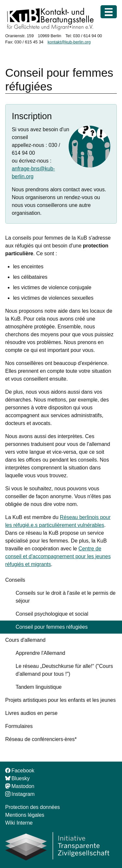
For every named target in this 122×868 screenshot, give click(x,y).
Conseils (15, 580)
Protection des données (33, 807)
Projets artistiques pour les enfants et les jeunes (61, 700)
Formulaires (19, 726)
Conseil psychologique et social (52, 614)
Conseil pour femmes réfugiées (52, 627)
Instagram (20, 794)
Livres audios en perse (31, 713)
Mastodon (20, 786)
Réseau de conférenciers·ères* (41, 739)
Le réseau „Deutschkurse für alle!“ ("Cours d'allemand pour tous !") (64, 670)
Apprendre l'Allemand (40, 653)
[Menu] (109, 12)
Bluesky (17, 778)
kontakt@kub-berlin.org (69, 42)
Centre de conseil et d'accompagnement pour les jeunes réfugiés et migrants (58, 556)
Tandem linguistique (39, 687)
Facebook (20, 771)
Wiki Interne (19, 823)
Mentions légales (25, 815)
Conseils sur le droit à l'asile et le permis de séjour (66, 597)
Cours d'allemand (25, 640)
